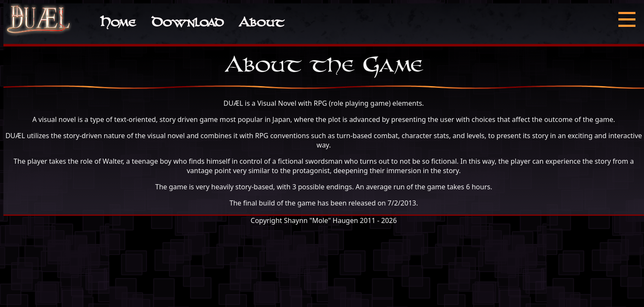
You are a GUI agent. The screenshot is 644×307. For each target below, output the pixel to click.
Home (118, 24)
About (261, 24)
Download (187, 24)
